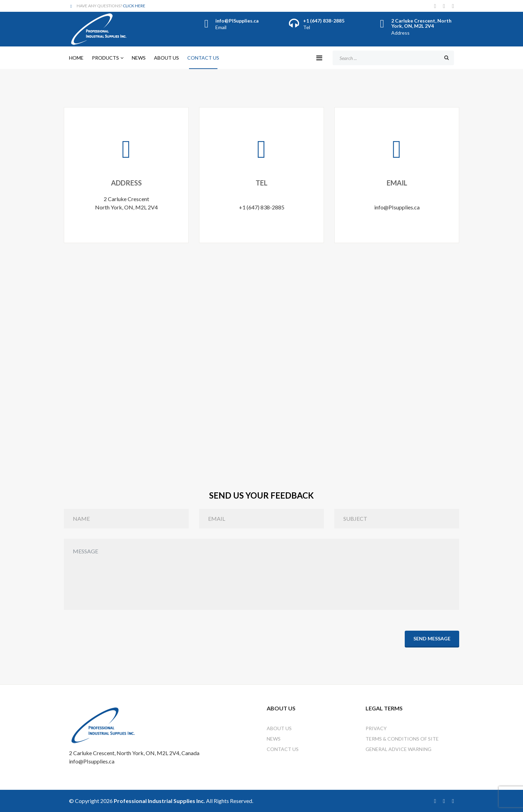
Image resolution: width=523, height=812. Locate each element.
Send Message (432, 638)
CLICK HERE (134, 6)
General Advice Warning (398, 749)
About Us (166, 58)
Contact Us (203, 58)
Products (105, 58)
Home (76, 58)
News (139, 58)
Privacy (376, 728)
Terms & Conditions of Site (402, 739)
